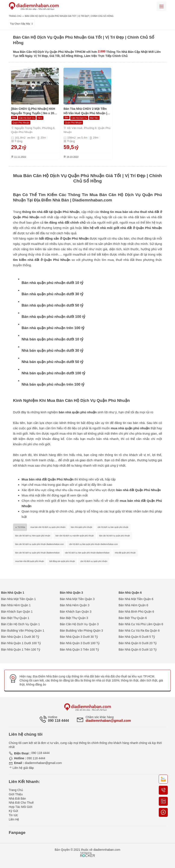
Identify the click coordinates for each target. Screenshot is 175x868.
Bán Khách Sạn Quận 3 (76, 612)
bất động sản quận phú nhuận (62, 561)
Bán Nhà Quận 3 (71, 593)
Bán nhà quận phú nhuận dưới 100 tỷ (53, 317)
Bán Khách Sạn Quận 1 (17, 612)
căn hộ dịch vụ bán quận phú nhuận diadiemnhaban (87, 553)
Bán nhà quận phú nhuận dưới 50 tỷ (52, 305)
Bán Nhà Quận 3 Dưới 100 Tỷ (80, 643)
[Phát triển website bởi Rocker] (87, 851)
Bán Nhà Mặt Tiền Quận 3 (77, 599)
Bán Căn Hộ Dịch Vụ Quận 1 (21, 624)
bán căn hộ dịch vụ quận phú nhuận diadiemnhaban (37, 553)
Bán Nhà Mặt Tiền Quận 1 (18, 599)
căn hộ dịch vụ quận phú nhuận (94, 561)
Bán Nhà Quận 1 (13, 593)
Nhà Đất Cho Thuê (21, 803)
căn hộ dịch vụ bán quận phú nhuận (113, 527)
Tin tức (13, 815)
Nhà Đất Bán (17, 799)
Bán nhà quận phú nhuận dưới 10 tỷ (52, 283)
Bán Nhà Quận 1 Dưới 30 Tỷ (20, 637)
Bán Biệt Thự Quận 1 (15, 618)
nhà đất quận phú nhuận (125, 553)
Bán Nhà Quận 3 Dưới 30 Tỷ (79, 637)
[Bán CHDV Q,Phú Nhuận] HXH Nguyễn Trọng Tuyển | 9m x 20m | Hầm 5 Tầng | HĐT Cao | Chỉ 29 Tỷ (35, 111)
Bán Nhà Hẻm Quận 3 (75, 605)
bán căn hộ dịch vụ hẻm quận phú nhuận (33, 536)
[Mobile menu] (161, 6)
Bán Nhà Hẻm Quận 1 (16, 605)
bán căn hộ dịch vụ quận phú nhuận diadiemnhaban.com (40, 544)
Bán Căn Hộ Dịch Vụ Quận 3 (79, 624)
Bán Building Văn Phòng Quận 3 (81, 631)
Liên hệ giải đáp (21, 768)
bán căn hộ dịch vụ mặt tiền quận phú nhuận (75, 536)
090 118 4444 (59, 721)
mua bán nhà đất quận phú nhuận (30, 561)
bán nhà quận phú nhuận (81, 527)
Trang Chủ (15, 16)
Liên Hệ (14, 819)
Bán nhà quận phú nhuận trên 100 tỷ (53, 328)
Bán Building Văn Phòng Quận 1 (23, 631)
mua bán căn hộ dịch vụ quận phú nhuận (48, 527)
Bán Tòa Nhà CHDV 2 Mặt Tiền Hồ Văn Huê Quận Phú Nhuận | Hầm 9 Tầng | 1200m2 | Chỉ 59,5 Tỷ (86, 111)
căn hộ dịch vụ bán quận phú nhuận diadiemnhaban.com (94, 544)
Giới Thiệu (16, 794)
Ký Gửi (13, 811)
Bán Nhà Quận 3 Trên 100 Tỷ (79, 650)
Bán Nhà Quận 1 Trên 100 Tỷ (21, 650)
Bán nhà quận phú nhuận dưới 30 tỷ (52, 294)
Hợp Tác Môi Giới (21, 807)
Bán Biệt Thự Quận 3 (74, 618)
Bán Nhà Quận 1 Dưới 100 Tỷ (21, 643)
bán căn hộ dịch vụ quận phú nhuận (115, 536)
